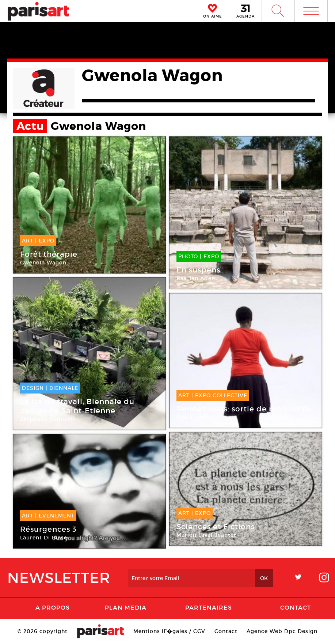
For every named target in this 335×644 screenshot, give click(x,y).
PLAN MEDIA (126, 607)
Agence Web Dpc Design (282, 631)
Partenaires (209, 607)
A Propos (53, 607)
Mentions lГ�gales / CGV (169, 631)
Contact (296, 607)
